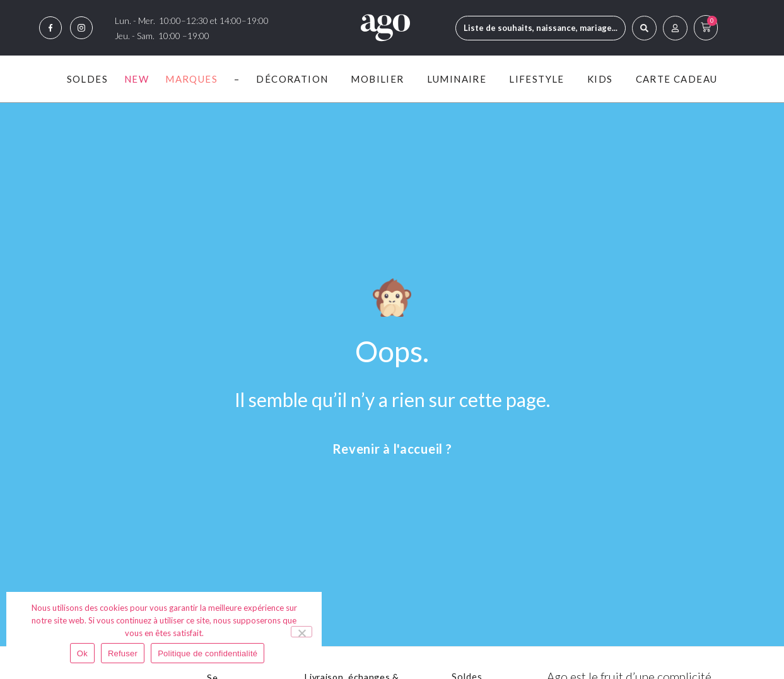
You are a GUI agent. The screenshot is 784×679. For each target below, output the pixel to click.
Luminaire (460, 79)
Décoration (295, 79)
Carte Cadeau (677, 79)
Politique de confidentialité (208, 653)
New (137, 79)
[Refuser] (301, 632)
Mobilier (380, 79)
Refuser (123, 653)
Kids (603, 79)
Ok (82, 653)
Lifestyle (540, 79)
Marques (191, 79)
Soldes (87, 79)
